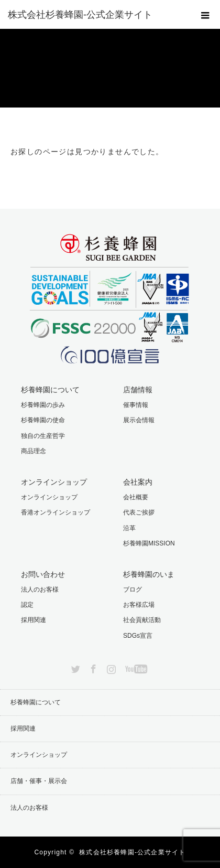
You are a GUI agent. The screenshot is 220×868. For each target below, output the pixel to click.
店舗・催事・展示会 (39, 781)
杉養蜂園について (36, 702)
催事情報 (136, 405)
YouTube (135, 667)
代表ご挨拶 (139, 512)
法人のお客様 (40, 590)
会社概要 (136, 497)
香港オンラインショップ (56, 512)
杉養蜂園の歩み (43, 405)
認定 (27, 605)
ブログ (133, 590)
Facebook (92, 667)
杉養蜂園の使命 (43, 420)
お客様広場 (139, 605)
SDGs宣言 (138, 636)
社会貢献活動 (142, 620)
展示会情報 (139, 420)
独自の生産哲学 (43, 436)
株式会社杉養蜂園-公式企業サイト (132, 852)
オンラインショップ (49, 497)
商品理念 (34, 451)
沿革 (129, 528)
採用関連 (34, 620)
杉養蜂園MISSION (149, 543)
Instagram (110, 667)
